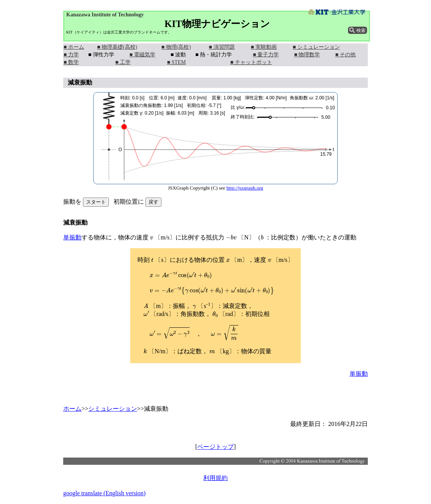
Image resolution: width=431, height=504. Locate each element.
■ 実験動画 (264, 47)
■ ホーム (74, 47)
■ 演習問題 (222, 47)
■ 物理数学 (307, 55)
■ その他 (346, 55)
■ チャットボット (251, 62)
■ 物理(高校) (176, 47)
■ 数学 (71, 62)
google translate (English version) (104, 493)
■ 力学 (71, 55)
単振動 (72, 237)
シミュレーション (113, 409)
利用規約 (215, 478)
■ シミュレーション (316, 47)
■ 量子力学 (266, 55)
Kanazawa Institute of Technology (105, 15)
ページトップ (215, 447)
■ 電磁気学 (142, 55)
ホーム (72, 409)
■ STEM (176, 62)
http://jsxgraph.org (245, 188)
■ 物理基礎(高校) (117, 47)
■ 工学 (123, 62)
